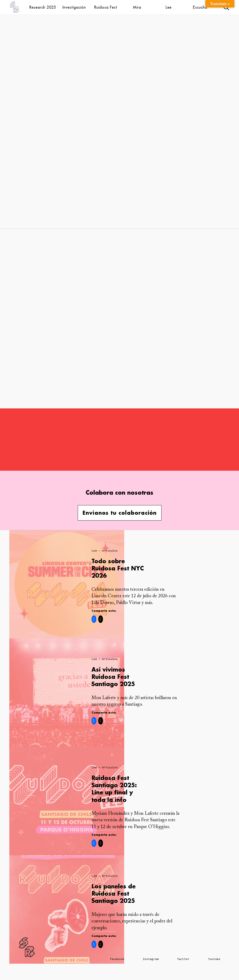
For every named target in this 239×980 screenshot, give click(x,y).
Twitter (183, 959)
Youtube (214, 959)
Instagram (151, 959)
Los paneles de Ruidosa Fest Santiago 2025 (114, 893)
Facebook (117, 959)
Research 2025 (43, 7)
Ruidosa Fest (106, 7)
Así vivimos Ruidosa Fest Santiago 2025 (113, 677)
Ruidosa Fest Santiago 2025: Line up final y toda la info (114, 789)
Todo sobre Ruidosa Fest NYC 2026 (118, 568)
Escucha (200, 7)
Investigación (74, 7)
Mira (137, 7)
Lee (169, 7)
